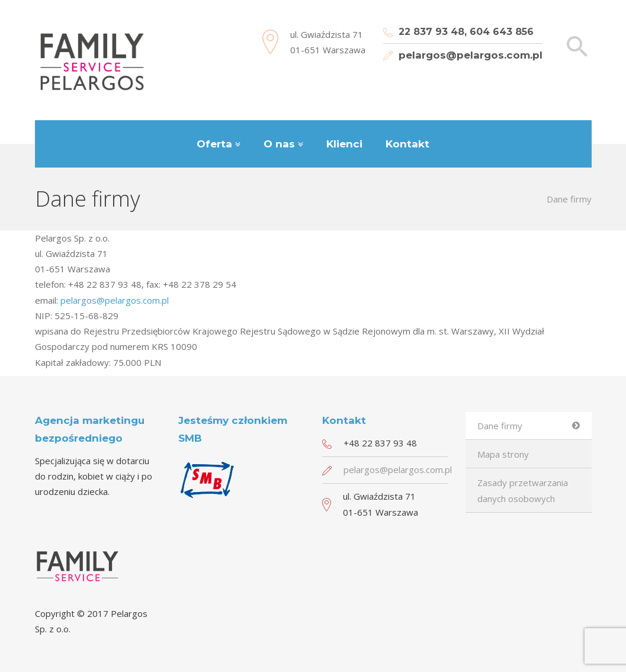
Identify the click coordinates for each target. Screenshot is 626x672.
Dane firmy (500, 426)
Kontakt (407, 144)
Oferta (214, 144)
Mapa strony (503, 454)
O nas (279, 144)
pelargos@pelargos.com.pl (471, 55)
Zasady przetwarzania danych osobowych (523, 490)
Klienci (344, 144)
